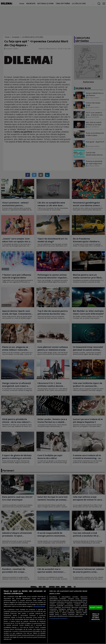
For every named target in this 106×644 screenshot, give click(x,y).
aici (18, 627)
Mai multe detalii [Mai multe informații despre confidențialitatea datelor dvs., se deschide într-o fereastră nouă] (39, 606)
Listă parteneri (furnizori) (58, 618)
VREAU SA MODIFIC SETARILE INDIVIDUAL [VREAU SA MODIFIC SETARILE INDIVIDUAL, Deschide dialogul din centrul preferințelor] (96, 617)
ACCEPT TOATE (96, 607)
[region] (53, 616)
